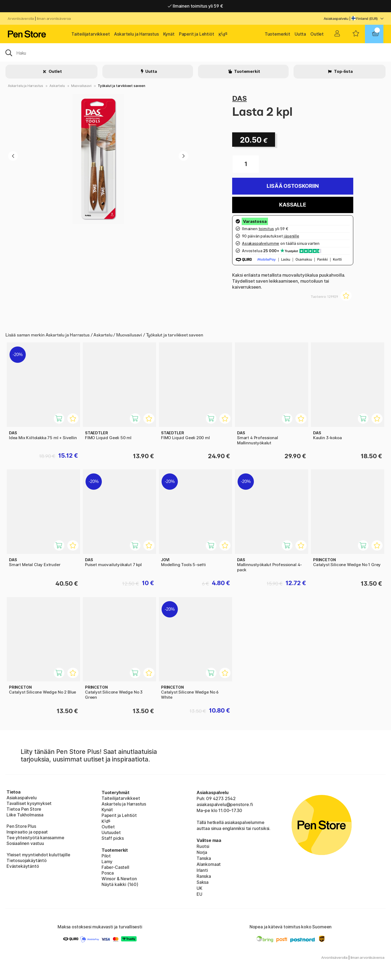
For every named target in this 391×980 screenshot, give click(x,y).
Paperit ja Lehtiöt (197, 34)
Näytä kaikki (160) (120, 884)
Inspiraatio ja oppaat (27, 832)
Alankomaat (209, 864)
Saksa (203, 882)
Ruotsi (203, 846)
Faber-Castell (115, 867)
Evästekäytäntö (23, 866)
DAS (239, 98)
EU (199, 894)
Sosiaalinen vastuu (25, 843)
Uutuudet (111, 832)
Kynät (169, 34)
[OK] (195, 52)
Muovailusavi (81, 86)
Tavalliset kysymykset (29, 803)
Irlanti (202, 870)
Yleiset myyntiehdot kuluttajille (38, 855)
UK (199, 888)
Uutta (300, 34)
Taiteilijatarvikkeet (91, 34)
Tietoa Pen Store (24, 809)
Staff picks (113, 838)
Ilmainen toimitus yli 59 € (195, 6)
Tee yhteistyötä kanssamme (35, 838)
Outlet (317, 34)
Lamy (107, 862)
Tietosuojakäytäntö (27, 860)
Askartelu (57, 86)
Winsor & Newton (119, 879)
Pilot (106, 856)
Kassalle (293, 205)
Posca (108, 873)
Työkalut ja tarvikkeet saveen (122, 86)
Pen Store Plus (21, 826)
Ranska (204, 876)
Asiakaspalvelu (336, 18)
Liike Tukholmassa (25, 815)
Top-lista (343, 71)
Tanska (204, 858)
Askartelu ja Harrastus (136, 34)
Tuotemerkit (278, 34)
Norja (202, 852)
